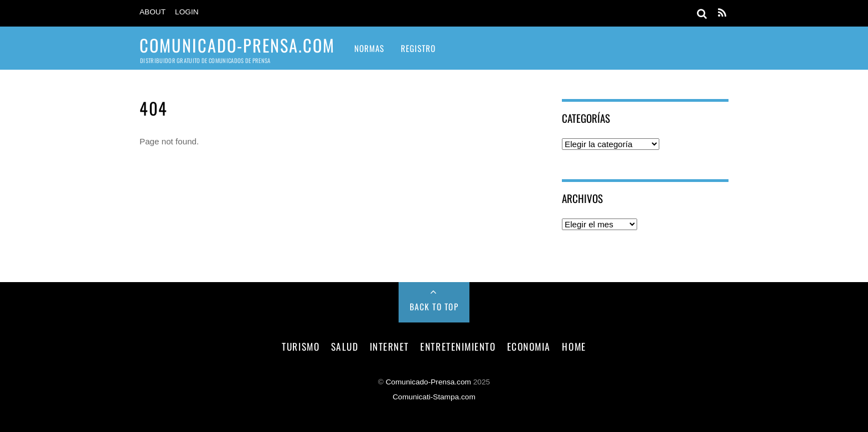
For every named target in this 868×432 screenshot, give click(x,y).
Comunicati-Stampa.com (434, 397)
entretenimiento (458, 346)
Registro (418, 48)
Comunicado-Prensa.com (428, 382)
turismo (301, 346)
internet (389, 346)
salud (345, 346)
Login (187, 12)
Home (574, 346)
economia (529, 346)
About (153, 12)
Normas (369, 48)
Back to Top (434, 306)
